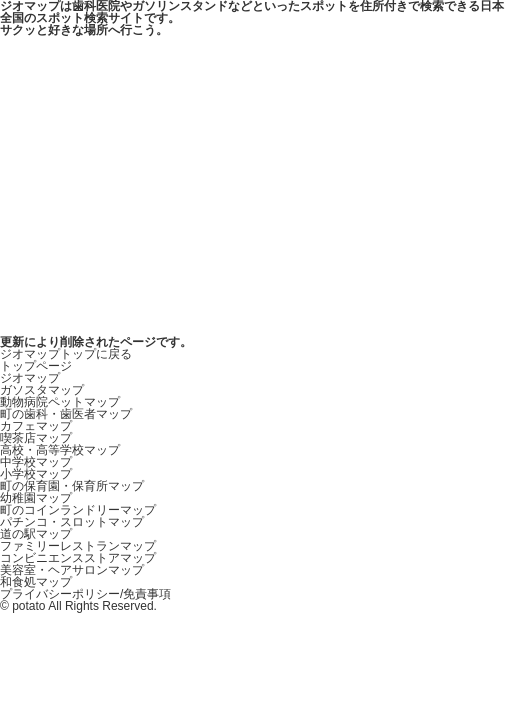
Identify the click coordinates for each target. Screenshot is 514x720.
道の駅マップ (36, 534)
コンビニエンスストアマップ (78, 558)
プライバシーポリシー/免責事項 (85, 594)
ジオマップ (30, 378)
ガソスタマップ (42, 390)
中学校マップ (36, 462)
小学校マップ (36, 474)
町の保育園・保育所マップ (72, 486)
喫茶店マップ (36, 438)
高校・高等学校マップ (60, 450)
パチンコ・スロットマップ (72, 522)
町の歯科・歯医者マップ (66, 414)
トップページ (36, 366)
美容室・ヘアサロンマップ (72, 570)
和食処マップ (36, 582)
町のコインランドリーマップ (78, 510)
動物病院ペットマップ (60, 402)
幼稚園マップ (36, 498)
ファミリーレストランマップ (78, 546)
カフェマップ (36, 426)
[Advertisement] (257, 186)
